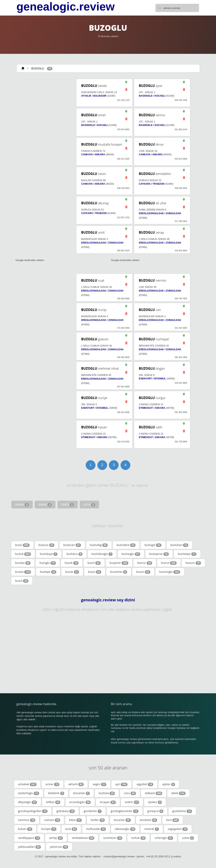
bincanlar (82, 793)
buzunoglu (170, 572)
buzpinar (119, 563)
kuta (71, 829)
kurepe (49, 829)
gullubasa (66, 811)
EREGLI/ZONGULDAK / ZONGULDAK (160, 213)
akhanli (76, 784)
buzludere (126, 545)
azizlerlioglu (29, 793)
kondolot (149, 820)
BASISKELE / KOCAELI (152, 96)
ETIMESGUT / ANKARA (152, 408)
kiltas (75, 820)
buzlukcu (74, 554)
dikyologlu (28, 802)
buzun (143, 572)
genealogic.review (66, 7)
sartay (56, 838)
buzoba (23, 563)
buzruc (145, 563)
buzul (95, 572)
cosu (130, 793)
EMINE (45, 505)
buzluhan (179, 545)
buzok (72, 563)
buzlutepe (187, 554)
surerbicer (113, 838)
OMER (68, 505)
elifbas (53, 802)
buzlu (22, 545)
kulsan (25, 829)
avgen (100, 784)
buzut (22, 581)
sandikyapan (29, 838)
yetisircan (59, 847)
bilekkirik (56, 793)
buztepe (48, 572)
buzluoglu (131, 554)
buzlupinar (159, 554)
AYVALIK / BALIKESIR (94, 96)
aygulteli (145, 784)
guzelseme (182, 811)
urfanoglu (164, 838)
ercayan (108, 802)
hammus (27, 820)
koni (173, 820)
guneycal (155, 811)
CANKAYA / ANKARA (93, 155)
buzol (94, 563)
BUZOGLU (38, 68)
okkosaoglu (125, 829)
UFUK (89, 505)
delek (178, 793)
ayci (121, 784)
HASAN (22, 505)
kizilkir (98, 820)
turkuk (138, 838)
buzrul (169, 563)
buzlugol (153, 545)
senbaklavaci (83, 838)
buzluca (47, 545)
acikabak (27, 784)
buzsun (193, 563)
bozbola (107, 793)
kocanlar (122, 820)
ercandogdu (80, 802)
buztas (23, 572)
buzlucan (72, 545)
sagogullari (178, 829)
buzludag (99, 545)
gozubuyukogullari (33, 811)
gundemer (93, 811)
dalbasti (154, 793)
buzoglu (48, 563)
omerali (152, 829)
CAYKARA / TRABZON (152, 184)
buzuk (72, 572)
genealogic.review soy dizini (108, 600)
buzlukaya (49, 554)
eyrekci (155, 802)
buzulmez (119, 572)
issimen (52, 820)
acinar (52, 784)
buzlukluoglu (102, 554)
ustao (188, 838)
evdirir (132, 802)
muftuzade (96, 829)
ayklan (169, 784)
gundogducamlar (124, 811)
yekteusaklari (30, 847)
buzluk (23, 554)
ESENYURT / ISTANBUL (152, 379)
